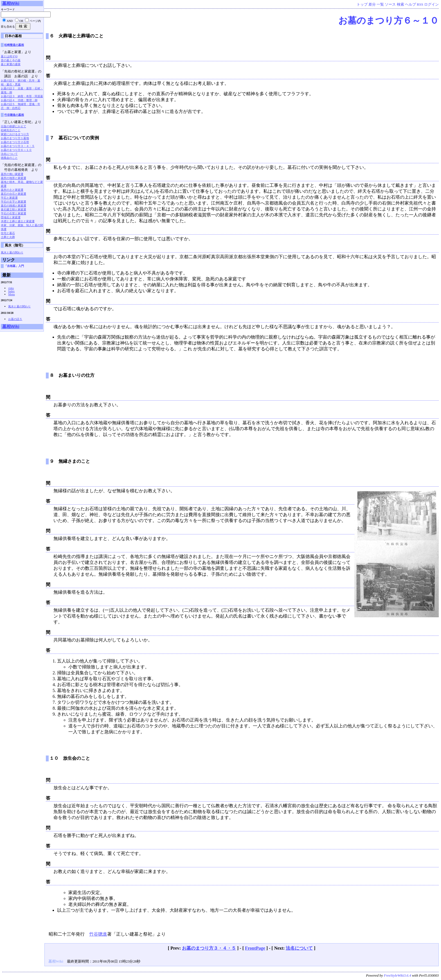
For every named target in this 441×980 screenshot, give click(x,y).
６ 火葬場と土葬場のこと (76, 36)
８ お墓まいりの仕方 (72, 375)
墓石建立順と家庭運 (13, 209)
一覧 (380, 4)
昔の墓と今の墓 (11, 60)
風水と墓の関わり (12, 252)
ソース (390, 4)
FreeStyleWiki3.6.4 (398, 976)
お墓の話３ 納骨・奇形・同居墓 (22, 96)
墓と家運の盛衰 (11, 64)
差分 (372, 4)
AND (10, 21)
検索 (400, 4)
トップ (362, 4)
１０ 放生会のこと (70, 758)
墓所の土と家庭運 (12, 190)
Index (11, 291)
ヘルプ (410, 4)
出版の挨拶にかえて (13, 126)
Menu (11, 294)
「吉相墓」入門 (14, 266)
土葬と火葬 (8, 237)
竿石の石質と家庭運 (13, 213)
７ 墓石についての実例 (74, 138)
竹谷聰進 (98, 934)
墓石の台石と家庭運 (13, 194)
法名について (299, 948)
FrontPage (255, 948)
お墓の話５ (15, 319)
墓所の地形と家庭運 (13, 178)
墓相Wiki (11, 3)
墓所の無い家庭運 (12, 174)
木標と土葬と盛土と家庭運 (18, 221)
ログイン (431, 4)
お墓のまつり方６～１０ (389, 21)
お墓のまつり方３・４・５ (209, 948)
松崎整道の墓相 (14, 45)
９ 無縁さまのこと (70, 461)
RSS (420, 4)
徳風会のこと (9, 158)
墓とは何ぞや (9, 56)
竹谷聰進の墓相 (14, 115)
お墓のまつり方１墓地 (15, 138)
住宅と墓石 (8, 233)
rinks (11, 288)
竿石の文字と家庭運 (13, 202)
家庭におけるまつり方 (15, 134)
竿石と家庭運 (9, 198)
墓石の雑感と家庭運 (13, 206)
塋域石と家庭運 (11, 217)
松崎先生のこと (11, 130)
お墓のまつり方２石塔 (15, 142)
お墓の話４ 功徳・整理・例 (19, 100)
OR (21, 21)
